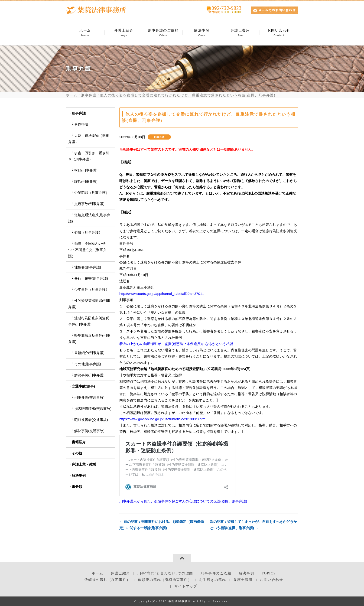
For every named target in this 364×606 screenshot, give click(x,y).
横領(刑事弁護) (86, 170)
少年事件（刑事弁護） (92, 289)
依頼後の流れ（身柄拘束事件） (165, 580)
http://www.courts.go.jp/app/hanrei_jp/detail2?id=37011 (162, 294)
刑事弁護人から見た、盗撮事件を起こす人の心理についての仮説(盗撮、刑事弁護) (183, 501)
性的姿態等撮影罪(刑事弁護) (89, 304)
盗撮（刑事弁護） (88, 232)
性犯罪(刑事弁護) (88, 267)
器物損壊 (81, 124)
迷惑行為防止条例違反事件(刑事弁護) (89, 321)
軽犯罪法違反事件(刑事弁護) (89, 339)
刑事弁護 (89, 95)
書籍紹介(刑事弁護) (89, 353)
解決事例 (202, 33)
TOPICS (269, 573)
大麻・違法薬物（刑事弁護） (89, 139)
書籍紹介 (79, 442)
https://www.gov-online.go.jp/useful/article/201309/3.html (163, 419)
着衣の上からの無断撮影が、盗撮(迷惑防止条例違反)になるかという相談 (176, 344)
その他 (77, 453)
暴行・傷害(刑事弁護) (91, 278)
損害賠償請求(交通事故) (93, 409)
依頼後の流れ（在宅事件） (107, 580)
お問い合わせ (279, 33)
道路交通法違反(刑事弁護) (89, 218)
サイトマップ (186, 586)
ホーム (85, 33)
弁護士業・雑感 (84, 464)
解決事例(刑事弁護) (89, 375)
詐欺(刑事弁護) (86, 181)
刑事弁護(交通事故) (89, 397)
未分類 (77, 487)
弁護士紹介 (124, 33)
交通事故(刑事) (83, 386)
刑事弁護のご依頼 (163, 33)
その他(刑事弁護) (88, 364)
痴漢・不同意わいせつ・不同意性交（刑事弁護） (87, 250)
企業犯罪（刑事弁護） (92, 193)
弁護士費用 (240, 33)
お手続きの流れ (213, 580)
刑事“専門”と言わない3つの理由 (165, 573)
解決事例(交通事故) (89, 431)
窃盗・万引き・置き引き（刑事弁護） (89, 156)
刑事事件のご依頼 (216, 573)
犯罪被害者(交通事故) (91, 420)
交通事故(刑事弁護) (89, 204)
